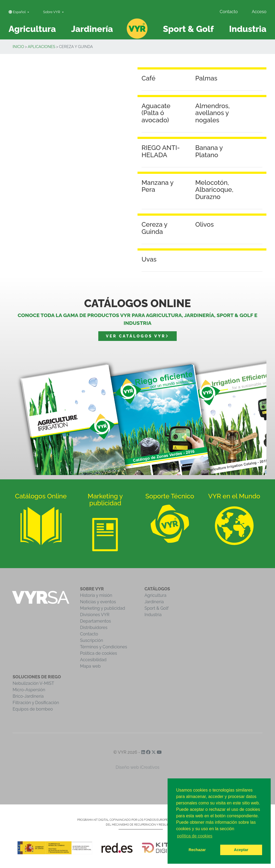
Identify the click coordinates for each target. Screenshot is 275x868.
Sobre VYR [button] (52, 12)
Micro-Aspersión (29, 690)
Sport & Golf (157, 608)
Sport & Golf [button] (188, 29)
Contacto (229, 12)
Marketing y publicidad (103, 608)
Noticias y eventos (98, 602)
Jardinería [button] (92, 29)
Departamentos (95, 621)
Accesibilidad (93, 660)
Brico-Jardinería (28, 696)
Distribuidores (94, 628)
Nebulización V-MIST (33, 683)
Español (18, 12)
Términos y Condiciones (104, 647)
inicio (18, 47)
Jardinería (154, 602)
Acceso (259, 12)
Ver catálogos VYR (137, 336)
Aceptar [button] (241, 850)
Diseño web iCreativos (138, 767)
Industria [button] (248, 29)
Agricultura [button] (32, 29)
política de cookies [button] (195, 836)
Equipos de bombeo (33, 709)
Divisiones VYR (95, 615)
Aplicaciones (41, 47)
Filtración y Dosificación (36, 703)
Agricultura (155, 595)
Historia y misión (96, 595)
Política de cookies (99, 653)
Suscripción (92, 640)
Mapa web (90, 666)
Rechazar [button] (197, 850)
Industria (153, 615)
